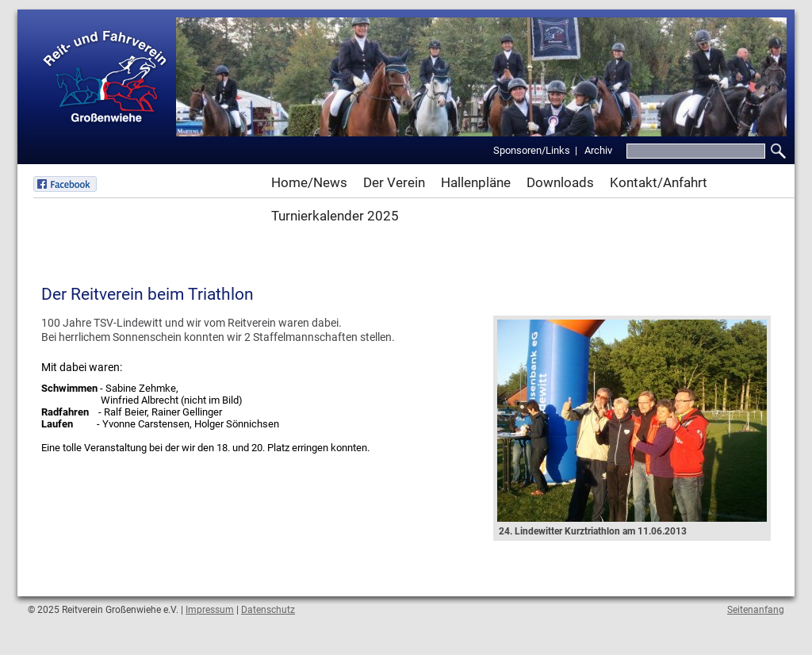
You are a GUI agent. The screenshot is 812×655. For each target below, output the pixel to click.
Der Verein (394, 182)
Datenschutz (268, 610)
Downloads (560, 182)
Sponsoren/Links (532, 150)
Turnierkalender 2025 (335, 216)
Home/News (309, 182)
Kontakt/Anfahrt (659, 182)
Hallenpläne (476, 182)
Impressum (210, 610)
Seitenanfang (756, 610)
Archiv (598, 150)
